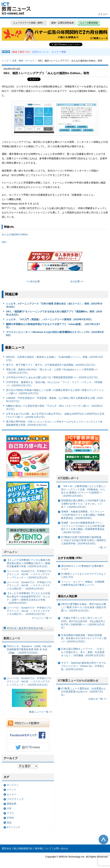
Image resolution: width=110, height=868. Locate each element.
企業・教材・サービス (23, 61)
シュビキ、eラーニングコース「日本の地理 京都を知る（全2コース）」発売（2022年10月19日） (54, 305)
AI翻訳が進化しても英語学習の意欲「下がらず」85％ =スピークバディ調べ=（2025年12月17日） (54, 407)
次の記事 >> (77, 281)
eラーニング (13, 827)
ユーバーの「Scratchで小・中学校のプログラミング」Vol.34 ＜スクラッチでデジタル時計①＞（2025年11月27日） (29, 611)
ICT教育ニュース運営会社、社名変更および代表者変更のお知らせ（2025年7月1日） (84, 692)
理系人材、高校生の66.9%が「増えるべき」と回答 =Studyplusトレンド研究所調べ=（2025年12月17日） (52, 371)
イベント (12, 790)
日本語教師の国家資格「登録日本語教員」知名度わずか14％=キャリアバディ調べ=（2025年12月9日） (84, 638)
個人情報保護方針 (23, 848)
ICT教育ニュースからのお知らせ (78, 681)
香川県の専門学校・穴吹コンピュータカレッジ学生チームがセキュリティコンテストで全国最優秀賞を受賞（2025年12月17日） (54, 423)
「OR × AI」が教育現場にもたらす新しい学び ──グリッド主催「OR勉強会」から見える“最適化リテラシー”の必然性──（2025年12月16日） (84, 491)
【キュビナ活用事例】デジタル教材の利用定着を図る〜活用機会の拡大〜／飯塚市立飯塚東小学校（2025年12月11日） (28, 563)
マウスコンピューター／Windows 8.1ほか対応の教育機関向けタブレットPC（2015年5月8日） (55, 334)
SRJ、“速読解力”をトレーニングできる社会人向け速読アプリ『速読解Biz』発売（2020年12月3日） (54, 313)
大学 (9, 808)
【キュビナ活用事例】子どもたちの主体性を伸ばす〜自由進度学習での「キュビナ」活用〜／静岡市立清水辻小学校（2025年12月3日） (28, 598)
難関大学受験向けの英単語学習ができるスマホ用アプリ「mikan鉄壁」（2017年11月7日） (53, 326)
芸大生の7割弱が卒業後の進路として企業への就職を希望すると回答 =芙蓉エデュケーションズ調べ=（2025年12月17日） (55, 392)
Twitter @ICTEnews (28, 747)
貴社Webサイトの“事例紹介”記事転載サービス (82, 568)
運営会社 (7, 848)
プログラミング (15, 799)
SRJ (4, 242)
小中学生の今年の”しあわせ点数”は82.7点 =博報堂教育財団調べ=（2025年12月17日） (53, 377)
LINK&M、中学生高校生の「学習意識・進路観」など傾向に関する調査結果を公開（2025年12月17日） (54, 400)
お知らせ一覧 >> (97, 699)
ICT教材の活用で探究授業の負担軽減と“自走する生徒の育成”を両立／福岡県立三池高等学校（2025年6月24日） (84, 540)
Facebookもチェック (28, 735)
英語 (9, 823)
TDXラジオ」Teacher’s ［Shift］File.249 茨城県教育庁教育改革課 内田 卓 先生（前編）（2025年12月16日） (29, 660)
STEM (10, 818)
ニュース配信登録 (89, 23)
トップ (5, 61)
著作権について (43, 848)
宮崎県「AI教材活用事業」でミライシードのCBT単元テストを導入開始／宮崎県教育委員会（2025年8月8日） (83, 515)
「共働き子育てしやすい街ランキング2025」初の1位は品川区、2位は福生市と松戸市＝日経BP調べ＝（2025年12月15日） (83, 623)
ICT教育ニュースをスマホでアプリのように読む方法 (84, 575)
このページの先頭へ (103, 840)
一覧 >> (102, 547)
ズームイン (11, 552)
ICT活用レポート (68, 478)
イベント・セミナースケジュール (25, 628)
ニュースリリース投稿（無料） (29, 23)
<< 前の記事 (33, 281)
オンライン (13, 785)
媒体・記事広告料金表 (63, 23)
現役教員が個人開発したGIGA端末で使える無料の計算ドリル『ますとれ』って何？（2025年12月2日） (83, 504)
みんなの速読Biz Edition (15, 234)
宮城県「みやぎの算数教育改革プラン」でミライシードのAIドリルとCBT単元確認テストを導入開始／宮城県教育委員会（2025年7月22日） (83, 528)
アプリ (10, 813)
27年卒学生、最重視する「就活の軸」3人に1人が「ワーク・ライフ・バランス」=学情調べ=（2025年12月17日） (54, 384)
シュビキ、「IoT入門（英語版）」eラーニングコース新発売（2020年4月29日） (50, 319)
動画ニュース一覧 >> (41, 712)
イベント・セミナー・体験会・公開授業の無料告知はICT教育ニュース (83, 583)
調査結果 (12, 804)
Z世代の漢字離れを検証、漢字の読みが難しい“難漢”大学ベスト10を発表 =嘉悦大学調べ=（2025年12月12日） (84, 607)
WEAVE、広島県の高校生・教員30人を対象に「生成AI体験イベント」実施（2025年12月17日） (55, 359)
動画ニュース (12, 638)
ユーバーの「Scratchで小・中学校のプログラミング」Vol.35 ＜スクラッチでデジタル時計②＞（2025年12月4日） (29, 585)
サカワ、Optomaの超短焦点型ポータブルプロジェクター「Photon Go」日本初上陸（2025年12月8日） (84, 666)
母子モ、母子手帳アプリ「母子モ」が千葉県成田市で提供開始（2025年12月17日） (51, 365)
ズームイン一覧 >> (42, 618)
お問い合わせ (61, 848)
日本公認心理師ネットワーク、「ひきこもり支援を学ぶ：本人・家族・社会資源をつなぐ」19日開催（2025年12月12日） (84, 652)
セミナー (12, 794)
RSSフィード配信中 (28, 723)
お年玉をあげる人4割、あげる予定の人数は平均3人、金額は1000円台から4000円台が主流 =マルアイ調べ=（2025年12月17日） (55, 415)
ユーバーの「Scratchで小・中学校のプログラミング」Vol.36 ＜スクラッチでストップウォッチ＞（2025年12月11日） (29, 574)
